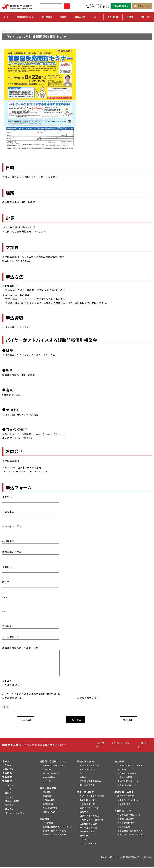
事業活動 (47, 770)
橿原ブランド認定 (126, 797)
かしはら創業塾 (50, 808)
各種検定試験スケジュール (130, 766)
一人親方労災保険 (88, 828)
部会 (82, 774)
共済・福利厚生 (85, 793)
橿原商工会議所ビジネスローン (57, 827)
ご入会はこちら (121, 6)
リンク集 (47, 782)
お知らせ (9, 786)
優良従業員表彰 (87, 832)
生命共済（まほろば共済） (93, 797)
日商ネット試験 (125, 778)
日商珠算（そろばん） (128, 774)
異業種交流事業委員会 (91, 782)
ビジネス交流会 (87, 770)
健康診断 (84, 836)
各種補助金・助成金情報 (54, 835)
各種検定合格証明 (126, 823)
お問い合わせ (142, 6)
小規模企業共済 (87, 805)
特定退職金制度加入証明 (129, 815)
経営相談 (47, 793)
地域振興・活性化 (124, 793)
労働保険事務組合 (88, 824)
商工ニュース (12, 809)
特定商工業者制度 (51, 774)
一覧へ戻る (76, 720)
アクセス (7, 766)
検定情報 (119, 762)
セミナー (97, 17)
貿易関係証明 (124, 827)
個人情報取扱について (128, 786)
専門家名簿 (48, 805)
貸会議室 (7, 778)
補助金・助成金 (13, 802)
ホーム (6, 17)
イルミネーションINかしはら (131, 801)
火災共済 (84, 812)
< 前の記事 (26, 720)
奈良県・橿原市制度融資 (54, 831)
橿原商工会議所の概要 (53, 766)
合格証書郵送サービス (128, 782)
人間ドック (85, 840)
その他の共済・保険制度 (92, 820)
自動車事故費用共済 (89, 816)
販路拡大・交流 (85, 762)
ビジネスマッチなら (15, 813)
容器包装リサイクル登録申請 (131, 835)
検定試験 (9, 805)
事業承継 (47, 797)
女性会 (83, 778)
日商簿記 (122, 770)
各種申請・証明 (123, 811)
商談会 (8, 794)
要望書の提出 (124, 805)
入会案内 (7, 774)
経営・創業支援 (48, 789)
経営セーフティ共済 (89, 808)
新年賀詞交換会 (87, 786)
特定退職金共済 (87, 801)
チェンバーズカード (89, 844)
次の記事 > (128, 720)
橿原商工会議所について (53, 762)
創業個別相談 (49, 812)
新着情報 (7, 782)
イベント (9, 798)
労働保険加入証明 (126, 819)
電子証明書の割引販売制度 (130, 831)
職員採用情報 (49, 778)
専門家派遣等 (49, 801)
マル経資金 (48, 823)
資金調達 (45, 819)
